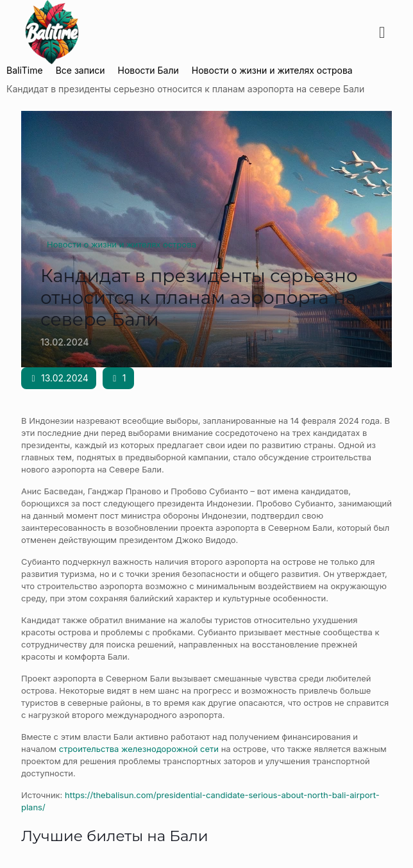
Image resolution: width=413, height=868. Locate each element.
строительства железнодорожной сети (139, 749)
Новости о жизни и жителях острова (122, 244)
